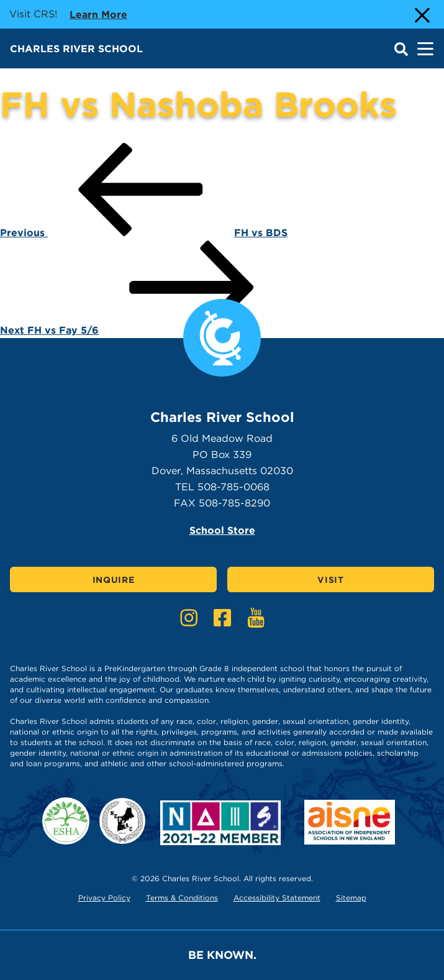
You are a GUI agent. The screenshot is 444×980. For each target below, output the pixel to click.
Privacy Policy (104, 898)
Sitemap (351, 898)
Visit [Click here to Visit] (331, 580)
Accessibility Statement (277, 898)
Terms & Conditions (182, 898)
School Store (222, 530)
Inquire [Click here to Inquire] (114, 580)
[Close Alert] (421, 14)
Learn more (98, 14)
